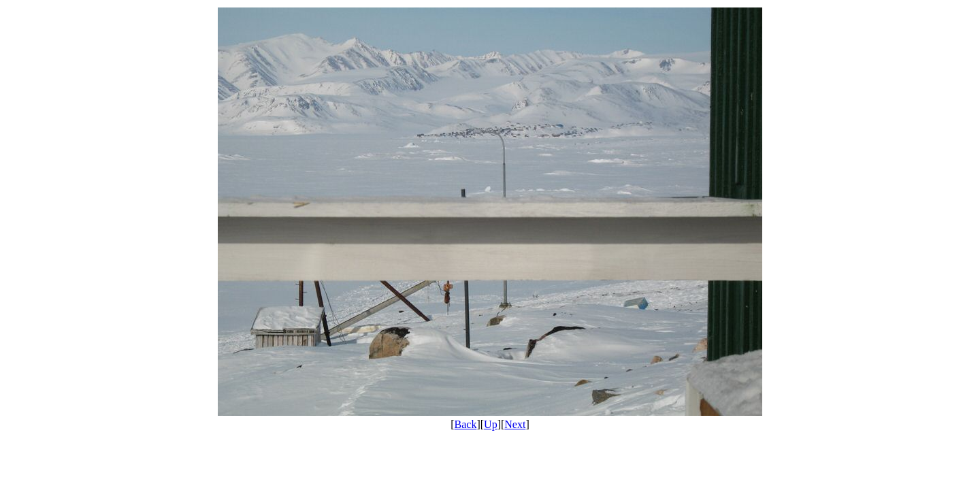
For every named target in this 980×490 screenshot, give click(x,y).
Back (466, 424)
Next (515, 424)
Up (491, 424)
